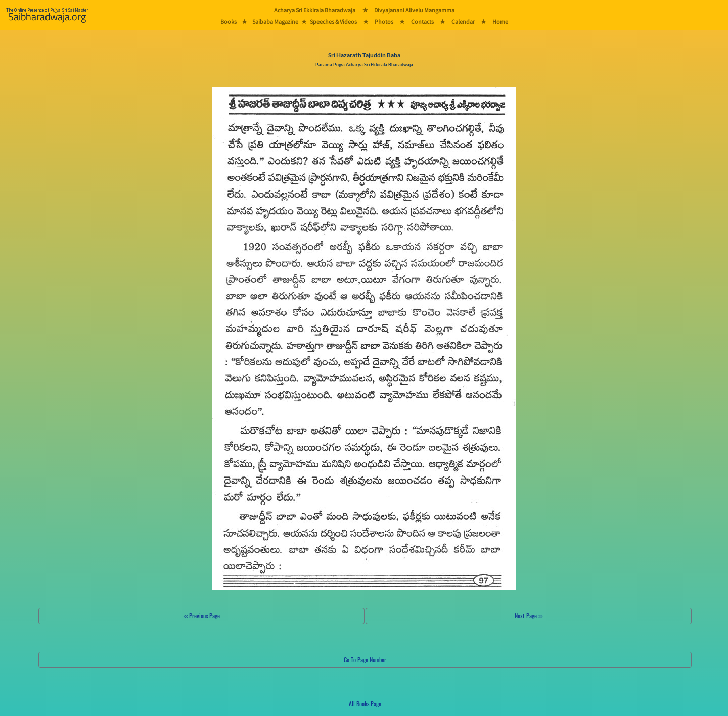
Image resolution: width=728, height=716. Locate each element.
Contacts (422, 21)
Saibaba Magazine (275, 21)
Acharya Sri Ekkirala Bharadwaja (315, 10)
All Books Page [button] (365, 704)
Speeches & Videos (333, 21)
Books (229, 21)
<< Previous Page (202, 616)
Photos (384, 21)
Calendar (463, 21)
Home (500, 21)
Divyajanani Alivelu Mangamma (414, 10)
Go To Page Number (365, 660)
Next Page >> (529, 616)
